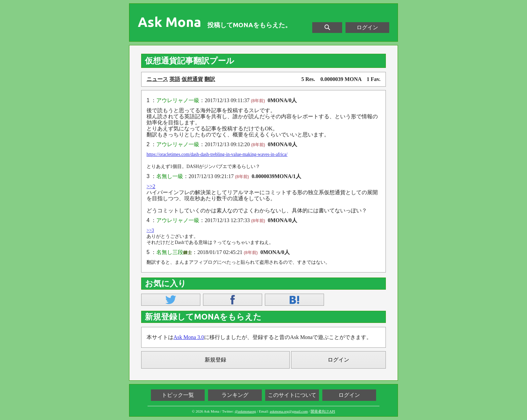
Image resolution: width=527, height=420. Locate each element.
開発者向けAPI (323, 411)
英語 (175, 79)
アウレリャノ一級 (178, 100)
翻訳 (210, 79)
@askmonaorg (245, 411)
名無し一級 (170, 176)
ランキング (235, 395)
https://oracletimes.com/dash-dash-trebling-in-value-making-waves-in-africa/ (217, 154)
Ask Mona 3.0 (189, 337)
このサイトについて (292, 395)
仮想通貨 (192, 79)
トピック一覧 (178, 395)
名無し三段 (170, 252)
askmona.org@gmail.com (289, 411)
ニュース (157, 79)
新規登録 (215, 360)
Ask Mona (170, 22)
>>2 (151, 186)
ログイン (367, 27)
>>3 (150, 230)
